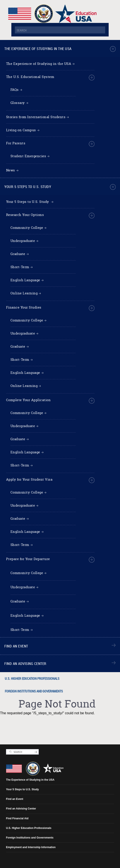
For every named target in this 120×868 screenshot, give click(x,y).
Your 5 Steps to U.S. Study (28, 187)
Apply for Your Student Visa (29, 479)
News (11, 170)
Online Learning (24, 293)
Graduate (18, 254)
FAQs (15, 90)
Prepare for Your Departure (28, 559)
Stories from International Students (36, 117)
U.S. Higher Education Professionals (32, 678)
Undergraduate (23, 241)
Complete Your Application (28, 400)
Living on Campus (21, 130)
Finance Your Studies (24, 307)
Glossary (18, 103)
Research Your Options (25, 215)
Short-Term (20, 267)
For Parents (16, 143)
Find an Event (16, 646)
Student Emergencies (28, 156)
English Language (25, 280)
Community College (27, 228)
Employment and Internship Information (31, 847)
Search (11, 752)
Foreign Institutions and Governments (34, 691)
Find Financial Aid (17, 818)
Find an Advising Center (25, 664)
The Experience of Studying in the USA (38, 49)
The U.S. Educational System (30, 77)
